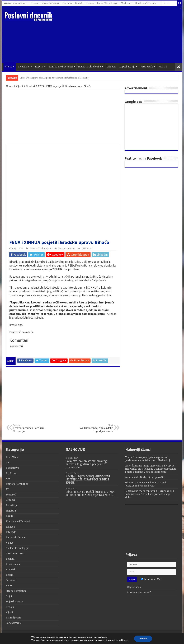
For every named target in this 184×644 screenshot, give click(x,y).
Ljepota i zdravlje (16, 537)
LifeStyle (11, 532)
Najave (10, 543)
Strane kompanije (16, 591)
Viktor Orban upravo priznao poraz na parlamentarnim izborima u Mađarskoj (54, 78)
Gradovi (30, 86)
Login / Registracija (107, 3)
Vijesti (9, 67)
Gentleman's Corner (146, 3)
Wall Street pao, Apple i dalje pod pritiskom (95, 428)
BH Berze (11, 473)
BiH (8, 479)
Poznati (163, 67)
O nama (35, 3)
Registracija (134, 587)
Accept (145, 639)
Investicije (24, 67)
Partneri (67, 3)
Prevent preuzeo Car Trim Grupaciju (30, 428)
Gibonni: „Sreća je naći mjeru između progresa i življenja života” (146, 484)
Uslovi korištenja (51, 3)
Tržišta (41, 248)
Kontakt (79, 3)
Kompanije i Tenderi (61, 67)
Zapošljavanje (127, 67)
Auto (8, 463)
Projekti (10, 570)
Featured (11, 495)
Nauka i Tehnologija (90, 67)
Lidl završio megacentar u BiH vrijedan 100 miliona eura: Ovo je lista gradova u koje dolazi (150, 494)
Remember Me (151, 579)
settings (124, 640)
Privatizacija (13, 564)
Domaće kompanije (17, 484)
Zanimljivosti (13, 618)
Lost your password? (139, 593)
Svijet (9, 596)
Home (9, 86)
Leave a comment (67, 248)
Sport (9, 586)
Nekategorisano (15, 554)
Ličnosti (111, 67)
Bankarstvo (12, 468)
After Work (147, 67)
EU (8, 489)
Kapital (39, 67)
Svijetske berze (14, 602)
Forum (90, 3)
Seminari (11, 580)
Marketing (126, 3)
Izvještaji (11, 511)
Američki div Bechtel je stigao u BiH (145, 477)
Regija (10, 575)
